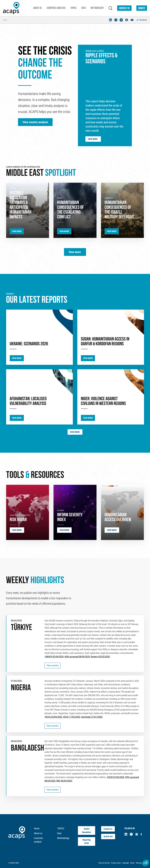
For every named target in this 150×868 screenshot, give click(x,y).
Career (132, 863)
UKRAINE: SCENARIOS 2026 (29, 344)
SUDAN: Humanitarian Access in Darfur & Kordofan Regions (105, 342)
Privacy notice (116, 863)
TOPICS (61, 828)
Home (37, 828)
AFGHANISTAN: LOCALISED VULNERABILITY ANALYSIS (28, 401)
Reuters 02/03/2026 (100, 657)
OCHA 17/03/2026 (72, 717)
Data (59, 833)
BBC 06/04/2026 (64, 781)
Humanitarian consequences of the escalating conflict (70, 210)
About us (38, 833)
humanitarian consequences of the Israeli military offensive (119, 210)
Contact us (124, 8)
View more (93, 139)
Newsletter (143, 20)
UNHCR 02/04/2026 (54, 657)
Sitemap (139, 863)
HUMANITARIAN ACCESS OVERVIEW (118, 517)
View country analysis (35, 122)
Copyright (125, 863)
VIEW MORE (17, 231)
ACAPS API (108, 836)
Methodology (63, 838)
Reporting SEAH (87, 841)
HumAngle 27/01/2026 (92, 717)
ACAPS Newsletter (87, 830)
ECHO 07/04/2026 (116, 777)
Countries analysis (38, 840)
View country (53, 665)
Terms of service (104, 863)
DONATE (142, 8)
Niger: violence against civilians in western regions (103, 401)
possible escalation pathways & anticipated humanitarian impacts (21, 205)
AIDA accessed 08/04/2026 (77, 657)
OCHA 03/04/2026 (54, 717)
